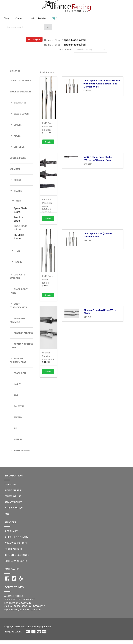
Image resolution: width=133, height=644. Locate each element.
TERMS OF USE (13, 496)
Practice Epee (19, 219)
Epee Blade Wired (21, 228)
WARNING (10, 484)
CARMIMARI (15, 169)
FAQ (7, 514)
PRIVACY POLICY (13, 502)
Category (34, 40)
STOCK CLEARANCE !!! (20, 92)
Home (48, 40)
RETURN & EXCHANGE (17, 555)
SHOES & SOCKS (18, 158)
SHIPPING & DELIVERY (16, 537)
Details (48, 142)
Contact (19, 18)
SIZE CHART (11, 531)
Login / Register (38, 18)
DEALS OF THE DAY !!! (20, 81)
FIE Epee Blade (19, 237)
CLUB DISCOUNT (14, 508)
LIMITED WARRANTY (16, 561)
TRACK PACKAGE (13, 549)
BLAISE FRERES (13, 490)
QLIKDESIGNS (15, 632)
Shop (7, 18)
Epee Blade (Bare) (21, 210)
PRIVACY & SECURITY (16, 543)
